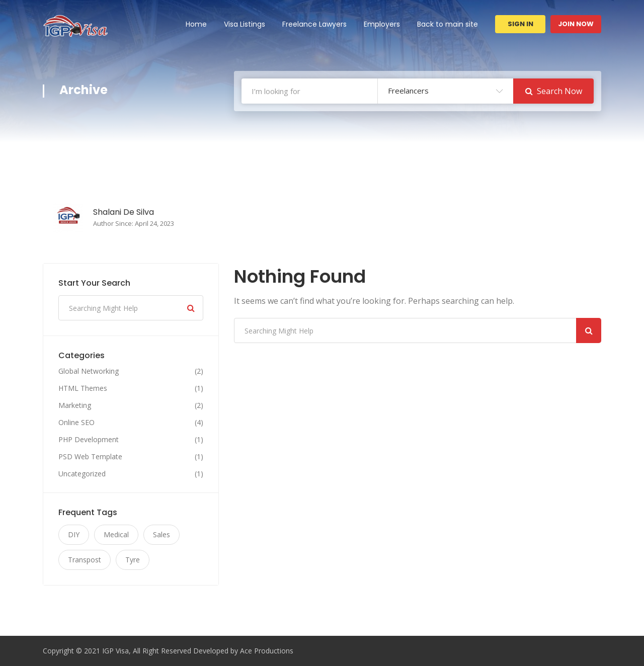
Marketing (75, 405)
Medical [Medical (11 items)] (116, 534)
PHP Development (89, 440)
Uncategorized (82, 474)
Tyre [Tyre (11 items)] (133, 560)
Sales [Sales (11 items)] (162, 534)
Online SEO (76, 423)
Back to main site (448, 24)
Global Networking (89, 371)
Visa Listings (245, 24)
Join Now (576, 24)
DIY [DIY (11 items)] (74, 534)
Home (196, 24)
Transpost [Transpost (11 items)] (85, 560)
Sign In (520, 24)
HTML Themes (83, 388)
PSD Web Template (90, 457)
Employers (382, 24)
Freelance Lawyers (314, 24)
